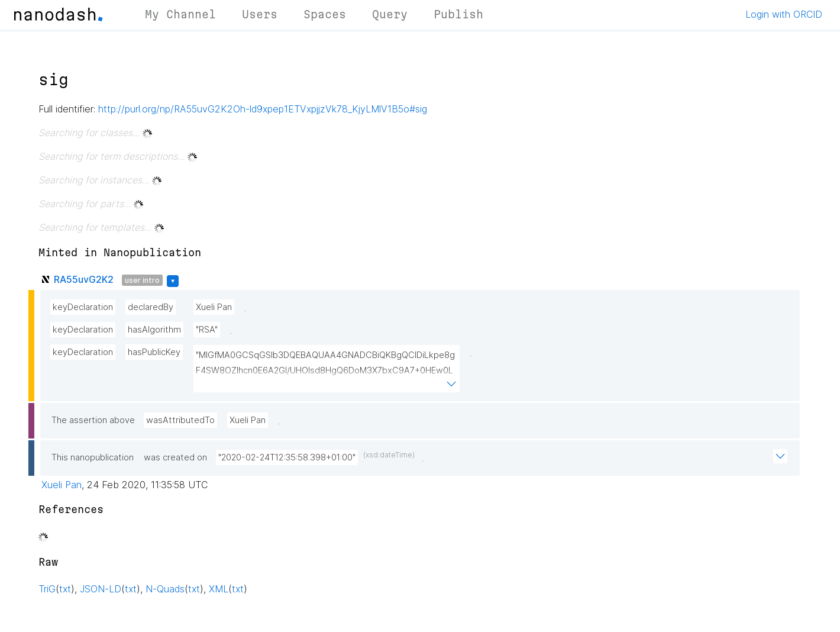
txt (65, 589)
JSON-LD (101, 589)
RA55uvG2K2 (84, 279)
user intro (142, 280)
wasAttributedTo (180, 420)
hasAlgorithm (154, 330)
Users (260, 14)
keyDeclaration (83, 307)
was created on (175, 457)
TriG (47, 589)
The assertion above (93, 420)
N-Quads (165, 589)
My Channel (180, 14)
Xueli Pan (214, 307)
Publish (458, 14)
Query (390, 14)
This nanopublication (93, 457)
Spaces (325, 14)
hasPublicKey (154, 352)
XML (219, 589)
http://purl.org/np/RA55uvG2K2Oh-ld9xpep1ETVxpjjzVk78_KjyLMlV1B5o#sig (263, 109)
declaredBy (151, 307)
